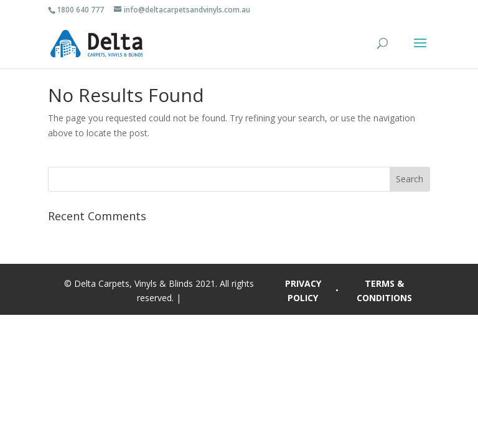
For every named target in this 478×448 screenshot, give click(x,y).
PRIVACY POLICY (303, 291)
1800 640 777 (80, 10)
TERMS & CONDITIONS (384, 291)
